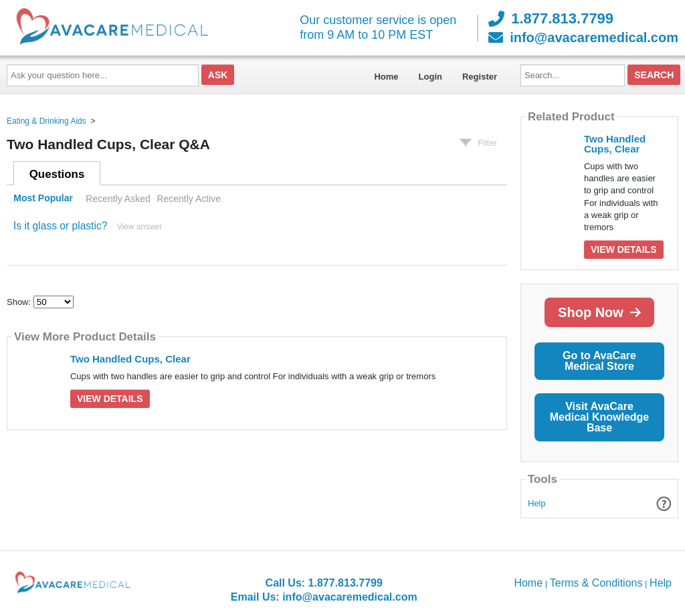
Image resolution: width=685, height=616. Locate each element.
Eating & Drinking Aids (46, 121)
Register (480, 77)
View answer (140, 227)
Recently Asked (118, 199)
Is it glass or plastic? (62, 226)
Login (430, 77)
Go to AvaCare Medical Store (599, 361)
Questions (57, 174)
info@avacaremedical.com (583, 37)
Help (537, 503)
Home (386, 77)
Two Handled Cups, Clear (130, 359)
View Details (110, 399)
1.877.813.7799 (551, 19)
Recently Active (189, 199)
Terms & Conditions (596, 583)
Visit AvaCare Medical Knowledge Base (599, 417)
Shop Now (599, 312)
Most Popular (43, 199)
